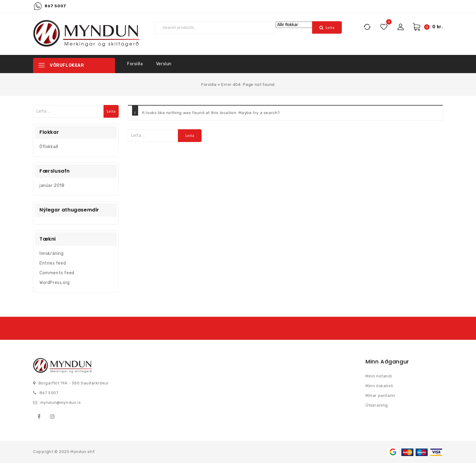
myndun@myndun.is (61, 402)
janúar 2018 (52, 186)
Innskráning (52, 253)
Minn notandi (379, 376)
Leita (330, 28)
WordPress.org (55, 283)
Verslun (164, 64)
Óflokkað (49, 147)
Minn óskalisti (379, 386)
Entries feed (53, 263)
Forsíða (135, 64)
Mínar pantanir (380, 395)
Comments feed (57, 273)
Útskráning (377, 405)
